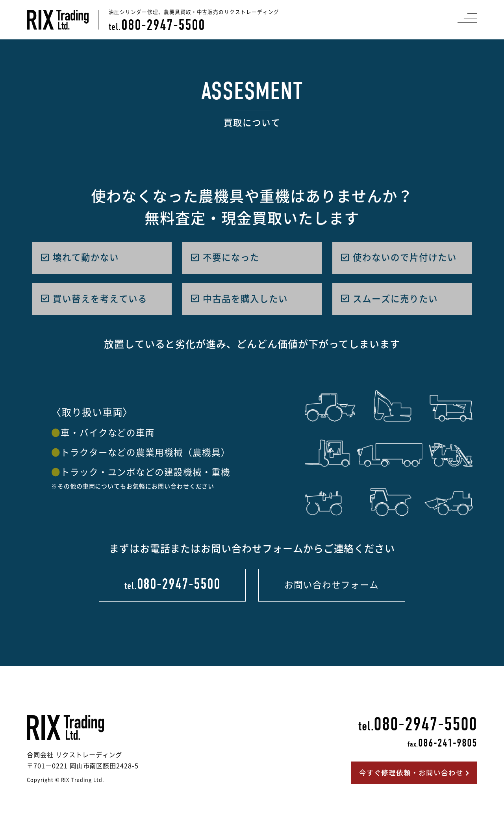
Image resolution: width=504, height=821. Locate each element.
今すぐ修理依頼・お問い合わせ (414, 773)
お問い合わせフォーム (331, 585)
